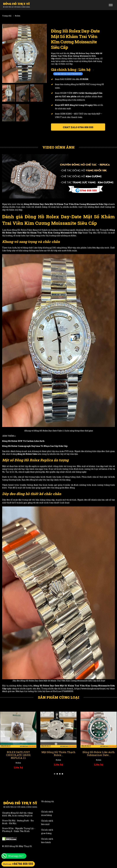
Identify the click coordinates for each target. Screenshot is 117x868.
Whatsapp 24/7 (16, 856)
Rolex (18, 16)
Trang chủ (7, 16)
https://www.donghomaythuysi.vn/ (92, 689)
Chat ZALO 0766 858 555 (78, 127)
